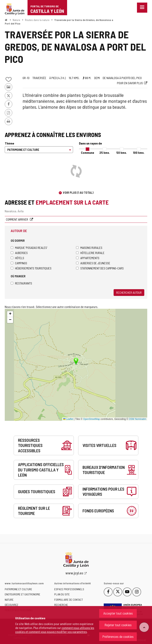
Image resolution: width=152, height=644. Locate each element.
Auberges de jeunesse (93, 263)
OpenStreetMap (92, 419)
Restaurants (21, 283)
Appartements (88, 258)
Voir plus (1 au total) (78, 192)
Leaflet (68, 419)
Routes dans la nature (37, 20)
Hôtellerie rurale (90, 253)
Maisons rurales (89, 248)
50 (122, 153)
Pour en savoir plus (130, 83)
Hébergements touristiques (31, 268)
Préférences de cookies (118, 636)
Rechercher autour (129, 292)
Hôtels (17, 258)
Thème (9, 143)
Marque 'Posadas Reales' (29, 248)
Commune (88, 153)
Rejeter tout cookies (118, 625)
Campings (19, 263)
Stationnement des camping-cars (100, 268)
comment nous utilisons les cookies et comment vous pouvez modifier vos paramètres (55, 630)
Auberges (19, 253)
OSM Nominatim (138, 419)
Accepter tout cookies (118, 613)
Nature (16, 20)
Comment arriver (17, 219)
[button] (10, 314)
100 (139, 153)
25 (105, 153)
